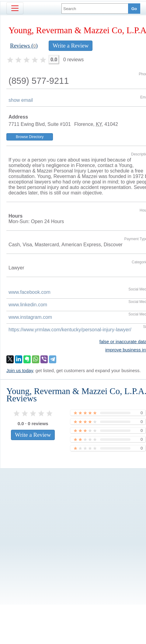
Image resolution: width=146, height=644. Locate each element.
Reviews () (24, 46)
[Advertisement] (57, 526)
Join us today (20, 370)
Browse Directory (30, 137)
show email (21, 100)
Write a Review (71, 46)
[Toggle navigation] (15, 8)
